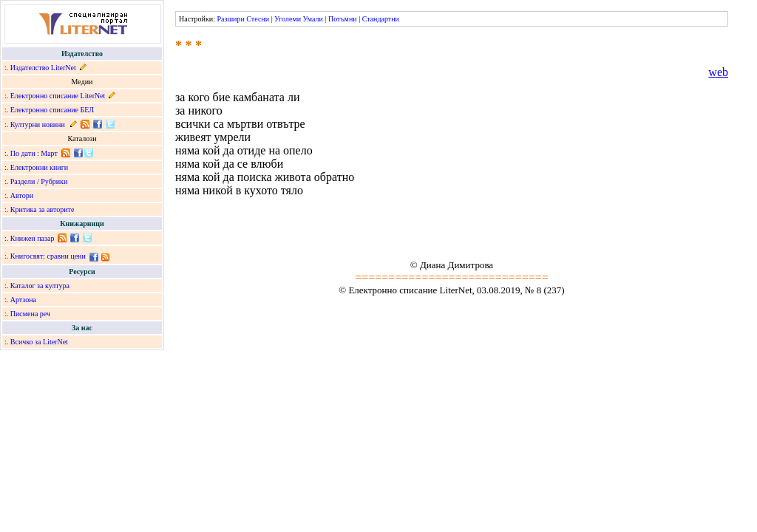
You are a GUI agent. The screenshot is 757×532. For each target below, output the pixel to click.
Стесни (258, 19)
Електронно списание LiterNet (58, 96)
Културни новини (38, 125)
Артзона (23, 300)
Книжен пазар (33, 238)
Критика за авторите (43, 209)
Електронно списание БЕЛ (52, 110)
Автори (22, 195)
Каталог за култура (40, 286)
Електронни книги (39, 167)
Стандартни (381, 19)
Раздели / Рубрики (39, 181)
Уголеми (288, 19)
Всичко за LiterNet (39, 342)
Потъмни (343, 19)
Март (49, 153)
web (718, 72)
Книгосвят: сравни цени (48, 256)
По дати (23, 153)
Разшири (230, 19)
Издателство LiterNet (43, 68)
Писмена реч (30, 314)
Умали (313, 19)
